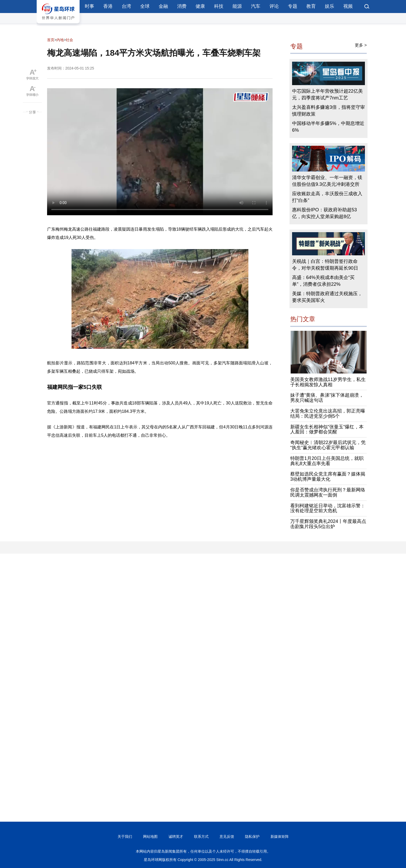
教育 (311, 6)
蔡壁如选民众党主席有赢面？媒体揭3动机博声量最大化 (328, 477)
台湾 (126, 6)
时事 (89, 6)
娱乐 (330, 6)
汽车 (256, 6)
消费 (182, 6)
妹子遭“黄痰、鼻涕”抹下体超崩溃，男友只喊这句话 (327, 398)
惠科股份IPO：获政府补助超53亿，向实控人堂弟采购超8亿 (324, 213)
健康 (200, 6)
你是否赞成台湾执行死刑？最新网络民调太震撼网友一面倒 (328, 492)
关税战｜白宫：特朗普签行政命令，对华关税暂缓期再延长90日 (325, 265)
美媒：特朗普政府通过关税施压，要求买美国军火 (327, 297)
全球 (145, 6)
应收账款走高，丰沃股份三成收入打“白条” (327, 197)
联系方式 (201, 837)
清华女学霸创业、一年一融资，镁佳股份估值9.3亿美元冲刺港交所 (327, 181)
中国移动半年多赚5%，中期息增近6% (328, 127)
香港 (108, 6)
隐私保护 (252, 837)
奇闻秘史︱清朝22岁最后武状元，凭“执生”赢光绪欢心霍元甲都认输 (328, 445)
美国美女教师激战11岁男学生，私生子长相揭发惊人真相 (328, 382)
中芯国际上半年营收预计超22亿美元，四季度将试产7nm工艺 (327, 94)
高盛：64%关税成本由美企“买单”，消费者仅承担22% (323, 281)
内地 (60, 40)
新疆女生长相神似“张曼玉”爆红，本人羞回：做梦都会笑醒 (327, 429)
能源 (237, 6)
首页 (51, 40)
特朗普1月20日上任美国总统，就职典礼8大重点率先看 (327, 461)
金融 (163, 6)
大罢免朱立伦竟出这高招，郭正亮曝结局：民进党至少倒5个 (328, 414)
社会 (69, 40)
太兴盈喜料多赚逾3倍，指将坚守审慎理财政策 (328, 111)
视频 (348, 6)
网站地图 (150, 837)
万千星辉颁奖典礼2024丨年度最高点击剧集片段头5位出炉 (328, 524)
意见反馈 (227, 837)
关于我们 (125, 837)
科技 (219, 6)
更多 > (361, 45)
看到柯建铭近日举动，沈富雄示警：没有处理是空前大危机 (328, 508)
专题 (293, 6)
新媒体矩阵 (280, 837)
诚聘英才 (176, 837)
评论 (274, 6)
